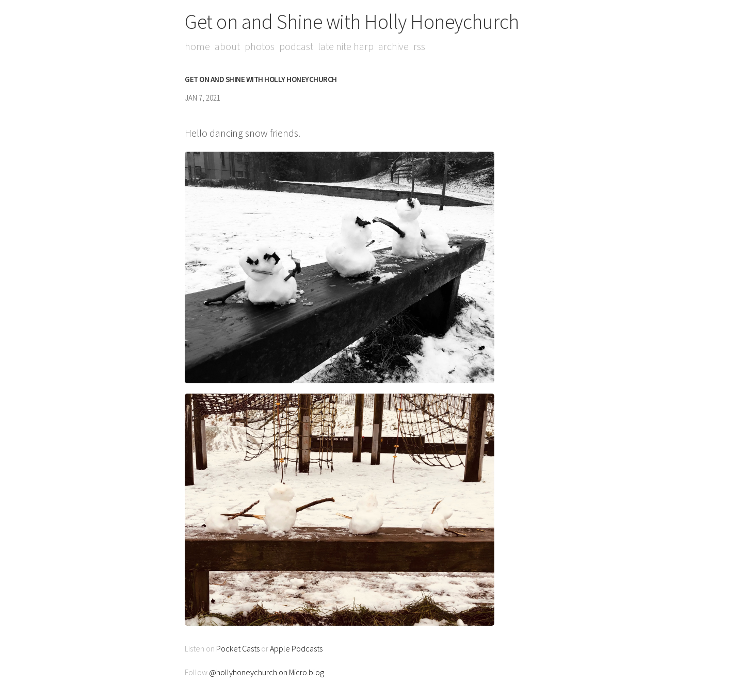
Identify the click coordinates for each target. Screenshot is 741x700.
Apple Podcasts (296, 648)
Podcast (296, 46)
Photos (260, 46)
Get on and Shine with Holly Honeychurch (352, 22)
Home (197, 46)
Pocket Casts (238, 648)
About (227, 46)
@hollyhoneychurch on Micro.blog (267, 672)
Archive (393, 46)
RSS (419, 46)
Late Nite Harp (346, 46)
